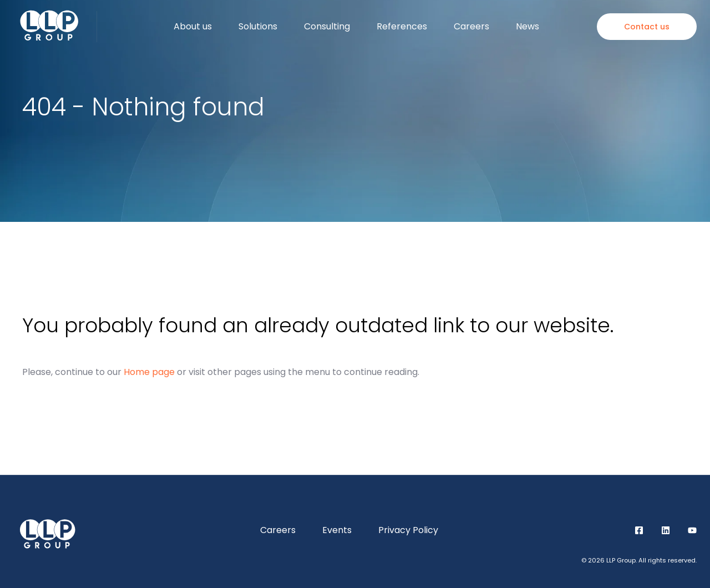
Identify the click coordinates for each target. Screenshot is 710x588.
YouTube (692, 530)
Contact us (647, 27)
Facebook (639, 530)
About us (193, 26)
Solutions (258, 26)
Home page (149, 372)
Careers (471, 26)
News (528, 26)
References (402, 26)
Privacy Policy (408, 530)
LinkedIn (666, 530)
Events (337, 530)
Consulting (327, 26)
